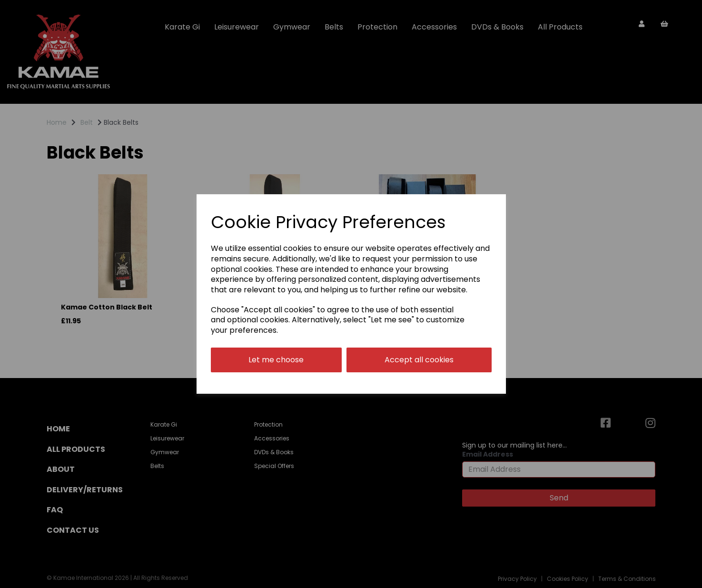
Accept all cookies (419, 360)
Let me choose (276, 360)
